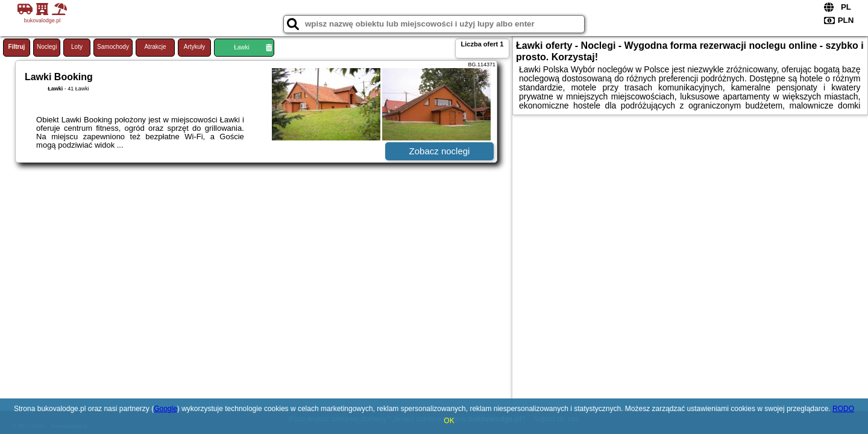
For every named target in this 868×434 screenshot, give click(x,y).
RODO (843, 409)
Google (165, 409)
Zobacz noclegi (440, 151)
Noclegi (47, 47)
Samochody (113, 47)
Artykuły (195, 47)
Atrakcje (155, 47)
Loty (77, 47)
